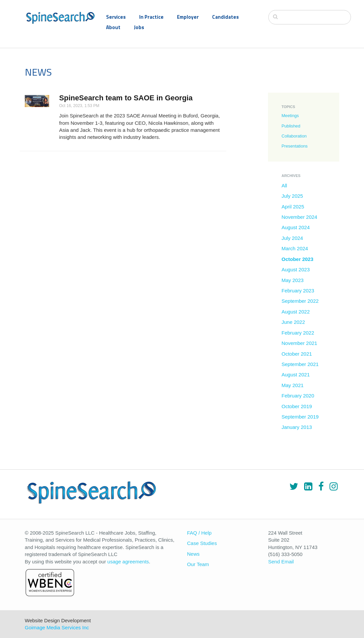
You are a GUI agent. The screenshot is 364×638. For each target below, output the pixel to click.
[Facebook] (321, 486)
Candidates (225, 17)
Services (116, 17)
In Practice (151, 17)
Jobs (139, 27)
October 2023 (297, 259)
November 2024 (299, 217)
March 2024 (295, 248)
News (193, 554)
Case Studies (202, 543)
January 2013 (297, 427)
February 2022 (298, 333)
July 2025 (292, 196)
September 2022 (300, 301)
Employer (188, 17)
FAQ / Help (199, 533)
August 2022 (295, 312)
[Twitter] (294, 486)
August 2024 (295, 227)
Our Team (198, 564)
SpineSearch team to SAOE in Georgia (126, 98)
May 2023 (292, 280)
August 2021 (295, 375)
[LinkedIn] (308, 486)
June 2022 (293, 322)
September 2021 (300, 364)
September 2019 (300, 417)
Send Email (281, 562)
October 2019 (297, 406)
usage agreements (128, 562)
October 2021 (297, 354)
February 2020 (298, 396)
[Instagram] (334, 486)
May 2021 (292, 385)
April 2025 (293, 207)
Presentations (294, 146)
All (284, 186)
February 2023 (298, 291)
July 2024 (292, 238)
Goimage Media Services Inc (57, 627)
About (113, 27)
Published (291, 126)
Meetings (290, 116)
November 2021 (299, 343)
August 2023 (295, 269)
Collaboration (294, 136)
